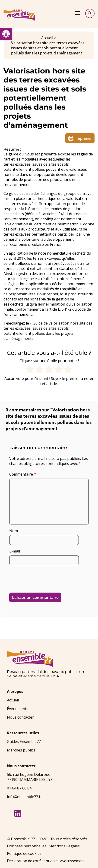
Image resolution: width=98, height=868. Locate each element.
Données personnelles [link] (27, 846)
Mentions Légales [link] (64, 846)
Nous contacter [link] (20, 717)
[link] (6, 34)
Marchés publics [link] (21, 750)
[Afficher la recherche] (90, 13)
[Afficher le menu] (77, 13)
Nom (14, 531)
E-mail (15, 551)
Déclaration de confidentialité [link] (32, 861)
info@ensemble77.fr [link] (24, 797)
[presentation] (41, 577)
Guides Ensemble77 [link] (24, 742)
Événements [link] (18, 709)
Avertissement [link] (73, 861)
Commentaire (23, 474)
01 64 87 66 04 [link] (19, 788)
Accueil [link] (47, 38)
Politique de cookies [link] (24, 853)
